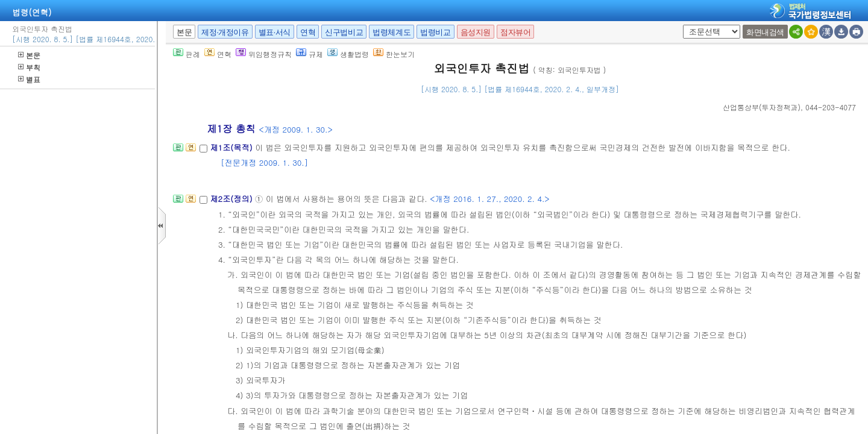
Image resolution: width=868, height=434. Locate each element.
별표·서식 (275, 32)
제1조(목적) (232, 147)
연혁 (308, 32)
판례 (187, 54)
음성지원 (476, 32)
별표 (29, 79)
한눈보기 (394, 54)
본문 (29, 55)
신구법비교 (344, 32)
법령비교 (435, 32)
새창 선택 (681, 25)
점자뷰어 (515, 32)
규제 (310, 54)
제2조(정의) (232, 199)
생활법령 (348, 54)
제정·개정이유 (225, 32)
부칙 (29, 67)
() (762, 107)
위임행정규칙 (264, 54)
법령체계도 (392, 32)
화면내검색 (765, 32)
